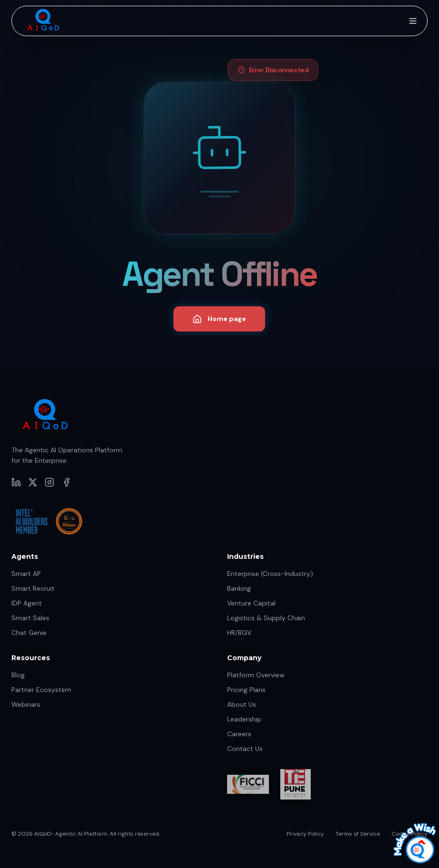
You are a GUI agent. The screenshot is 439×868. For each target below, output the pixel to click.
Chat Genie (29, 633)
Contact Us (245, 749)
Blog (18, 675)
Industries (245, 556)
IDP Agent (27, 603)
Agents (25, 556)
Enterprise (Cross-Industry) (270, 574)
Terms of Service (358, 834)
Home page (219, 319)
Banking (239, 588)
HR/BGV (239, 633)
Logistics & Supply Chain (266, 618)
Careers (239, 734)
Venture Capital (251, 603)
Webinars (26, 704)
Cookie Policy (410, 834)
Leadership (244, 719)
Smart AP (26, 574)
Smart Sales (30, 618)
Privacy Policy (305, 834)
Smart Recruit (33, 588)
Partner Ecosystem (41, 690)
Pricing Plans (246, 690)
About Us (242, 704)
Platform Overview (256, 675)
